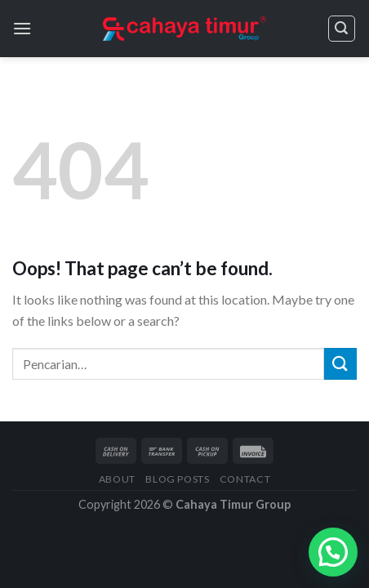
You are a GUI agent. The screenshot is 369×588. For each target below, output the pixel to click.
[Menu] (22, 28)
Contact (245, 479)
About (117, 479)
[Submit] (340, 364)
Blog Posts (177, 479)
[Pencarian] (342, 29)
